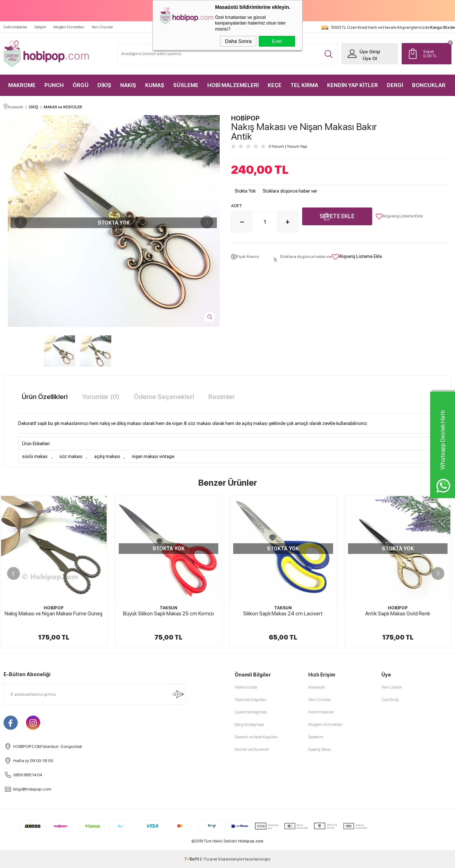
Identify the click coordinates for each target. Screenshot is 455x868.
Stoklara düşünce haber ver (290, 191)
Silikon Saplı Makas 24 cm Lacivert (283, 614)
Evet (277, 41)
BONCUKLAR (429, 85)
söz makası (71, 456)
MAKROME (22, 85)
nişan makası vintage (153, 456)
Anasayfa (317, 687)
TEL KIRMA (304, 85)
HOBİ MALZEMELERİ (233, 85)
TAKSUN (168, 608)
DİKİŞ (104, 85)
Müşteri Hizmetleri (69, 27)
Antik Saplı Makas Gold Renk (398, 614)
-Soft (192, 859)
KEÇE (275, 85)
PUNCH (54, 85)
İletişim (40, 27)
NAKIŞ (128, 85)
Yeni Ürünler (102, 27)
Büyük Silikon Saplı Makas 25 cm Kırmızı (168, 614)
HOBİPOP (54, 608)
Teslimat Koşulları (251, 700)
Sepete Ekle (337, 216)
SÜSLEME (186, 85)
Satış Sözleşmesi (249, 724)
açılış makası (107, 456)
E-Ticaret (208, 859)
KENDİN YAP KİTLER (352, 85)
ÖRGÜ (81, 85)
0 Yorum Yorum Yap (288, 146)
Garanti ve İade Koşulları (256, 737)
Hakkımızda (246, 687)
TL (435, 54)
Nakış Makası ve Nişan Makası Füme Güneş (54, 614)
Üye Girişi (370, 52)
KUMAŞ (155, 85)
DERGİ (395, 85)
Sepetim (316, 737)
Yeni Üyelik (392, 687)
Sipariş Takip (319, 749)
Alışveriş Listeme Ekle (399, 216)
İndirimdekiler (15, 27)
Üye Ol (370, 58)
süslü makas (35, 456)
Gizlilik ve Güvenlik (252, 749)
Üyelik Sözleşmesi (251, 712)
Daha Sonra (238, 41)
